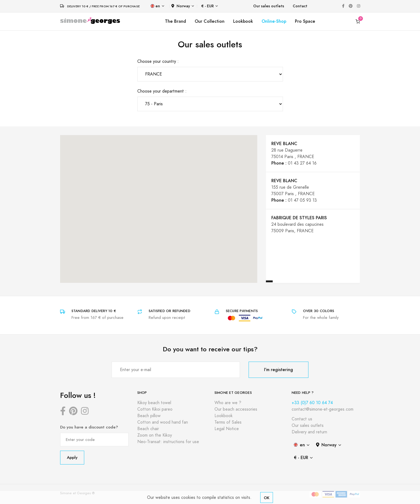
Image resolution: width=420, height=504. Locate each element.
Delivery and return (309, 432)
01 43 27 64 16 (302, 163)
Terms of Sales (228, 422)
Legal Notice (227, 429)
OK (267, 498)
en (155, 6)
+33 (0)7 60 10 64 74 (312, 403)
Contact (300, 6)
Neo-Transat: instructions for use (168, 442)
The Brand (175, 21)
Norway (181, 6)
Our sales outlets (269, 6)
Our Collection (210, 21)
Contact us (302, 419)
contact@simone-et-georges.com (323, 409)
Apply (72, 457)
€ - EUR (207, 6)
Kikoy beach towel (154, 403)
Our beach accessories (236, 409)
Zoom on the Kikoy (155, 435)
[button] (176, 247)
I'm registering (279, 370)
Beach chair (148, 429)
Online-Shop (274, 21)
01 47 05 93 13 (302, 200)
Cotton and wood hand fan (163, 422)
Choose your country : (158, 61)
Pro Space (305, 21)
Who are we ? (228, 403)
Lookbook (243, 21)
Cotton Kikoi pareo (155, 409)
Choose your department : (162, 91)
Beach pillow (149, 416)
